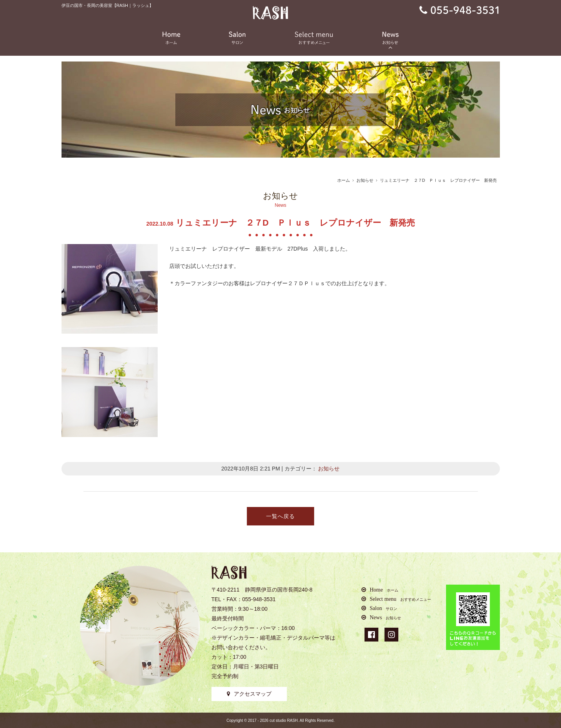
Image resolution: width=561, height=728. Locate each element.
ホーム (344, 180)
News (386, 617)
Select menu (400, 599)
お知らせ (365, 180)
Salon (384, 608)
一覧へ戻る (280, 516)
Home (384, 590)
